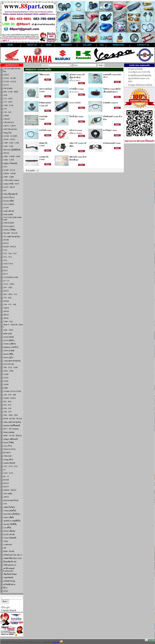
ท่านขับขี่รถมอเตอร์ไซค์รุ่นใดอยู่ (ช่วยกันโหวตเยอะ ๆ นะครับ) (140, 78)
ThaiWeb (56, 642)
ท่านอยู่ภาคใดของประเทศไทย (140, 85)
